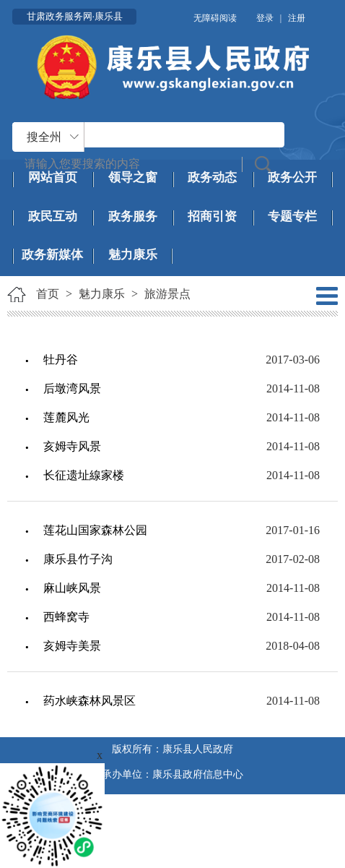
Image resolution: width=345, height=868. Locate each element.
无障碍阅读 (215, 18)
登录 (265, 18)
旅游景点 (167, 294)
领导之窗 (133, 177)
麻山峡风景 (72, 588)
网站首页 (53, 177)
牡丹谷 (61, 360)
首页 (48, 294)
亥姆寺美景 (72, 646)
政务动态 (212, 177)
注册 (297, 18)
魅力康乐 (133, 255)
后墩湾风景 (72, 388)
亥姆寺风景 (72, 446)
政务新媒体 (52, 255)
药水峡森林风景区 (89, 701)
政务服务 (133, 216)
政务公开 (292, 177)
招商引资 (212, 216)
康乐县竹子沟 (78, 559)
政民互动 (53, 216)
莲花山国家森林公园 (95, 530)
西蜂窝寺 (66, 617)
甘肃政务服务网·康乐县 (75, 16)
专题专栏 (292, 216)
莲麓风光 (66, 417)
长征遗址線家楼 (84, 475)
